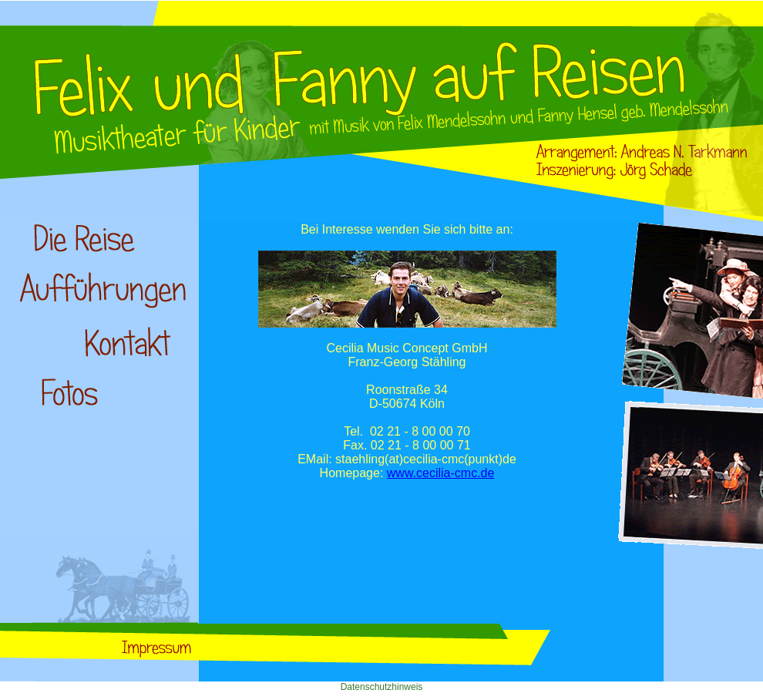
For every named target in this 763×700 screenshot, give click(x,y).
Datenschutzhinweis (382, 687)
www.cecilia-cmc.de (441, 473)
